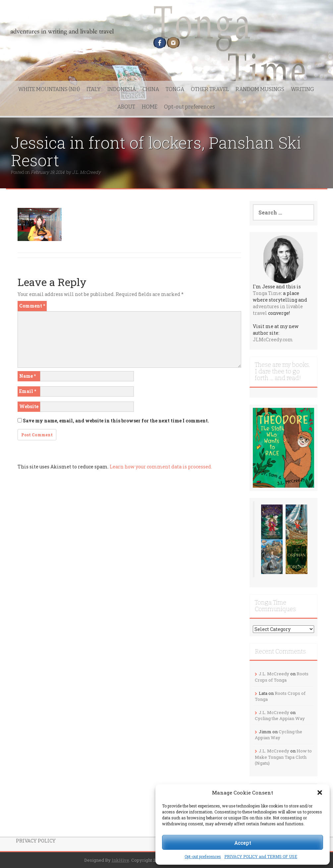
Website (29, 406)
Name (28, 376)
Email (28, 391)
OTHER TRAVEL (210, 89)
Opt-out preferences (203, 856)
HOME (150, 107)
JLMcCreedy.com (273, 339)
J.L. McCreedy (86, 172)
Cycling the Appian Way (280, 718)
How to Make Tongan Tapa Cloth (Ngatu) (283, 757)
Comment (32, 306)
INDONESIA (122, 89)
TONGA (175, 89)
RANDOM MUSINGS (260, 89)
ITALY (94, 89)
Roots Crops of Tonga (282, 677)
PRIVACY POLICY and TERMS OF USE (261, 856)
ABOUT (126, 107)
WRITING (303, 89)
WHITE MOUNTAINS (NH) (49, 89)
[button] (320, 793)
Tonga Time (267, 293)
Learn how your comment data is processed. (161, 467)
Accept (243, 843)
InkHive (120, 860)
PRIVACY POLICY (36, 841)
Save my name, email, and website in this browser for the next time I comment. (116, 421)
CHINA (151, 89)
